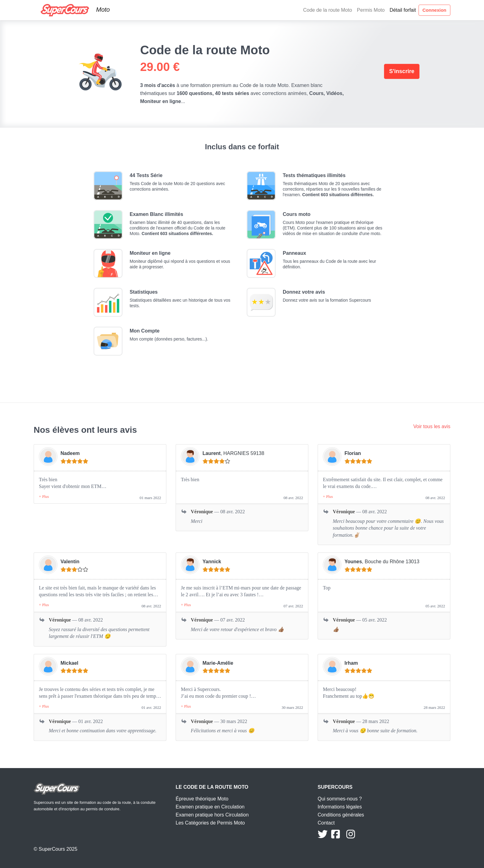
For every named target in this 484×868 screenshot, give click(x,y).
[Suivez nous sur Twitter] (323, 836)
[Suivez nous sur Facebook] (336, 836)
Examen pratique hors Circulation (212, 815)
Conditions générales (341, 815)
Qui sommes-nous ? (340, 799)
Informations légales (340, 807)
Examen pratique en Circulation (210, 807)
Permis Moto (371, 10)
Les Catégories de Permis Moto (210, 823)
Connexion (435, 10)
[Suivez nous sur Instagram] (351, 836)
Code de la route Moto (328, 10)
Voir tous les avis (432, 426)
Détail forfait (403, 10)
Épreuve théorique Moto (202, 799)
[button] (44, 497)
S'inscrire (402, 71)
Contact (326, 823)
